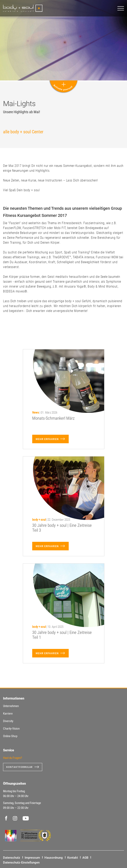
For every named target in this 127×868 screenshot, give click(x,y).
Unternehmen (11, 706)
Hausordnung (54, 858)
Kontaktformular (20, 767)
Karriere (8, 714)
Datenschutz (12, 858)
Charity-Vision (11, 729)
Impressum (32, 858)
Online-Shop (10, 736)
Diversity (8, 721)
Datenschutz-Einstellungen (21, 863)
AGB (85, 858)
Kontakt (73, 858)
